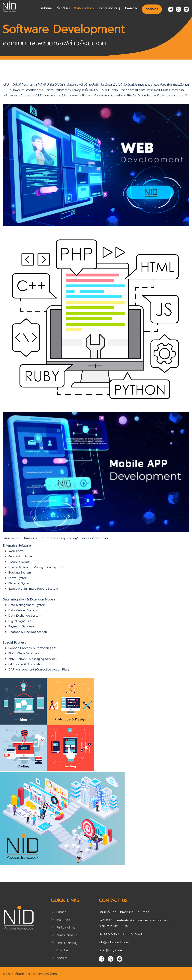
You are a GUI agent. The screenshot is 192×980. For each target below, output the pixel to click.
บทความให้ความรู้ (109, 8)
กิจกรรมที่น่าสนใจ (67, 935)
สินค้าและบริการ (84, 8)
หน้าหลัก (46, 8)
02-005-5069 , (110, 934)
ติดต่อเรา (152, 9)
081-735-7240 (132, 934)
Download (131, 8)
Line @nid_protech (112, 950)
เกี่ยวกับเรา (63, 8)
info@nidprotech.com (114, 942)
